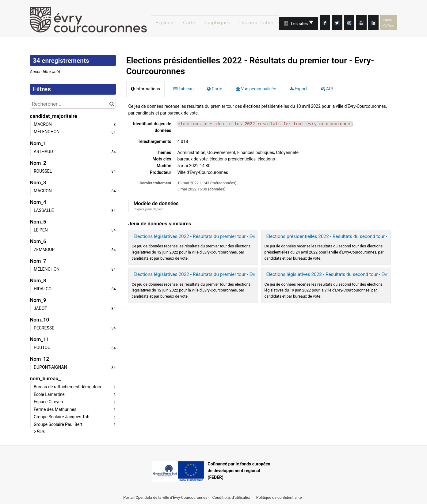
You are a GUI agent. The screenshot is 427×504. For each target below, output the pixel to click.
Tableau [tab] (183, 89)
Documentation (261, 22)
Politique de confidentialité (279, 497)
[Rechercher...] (73, 104)
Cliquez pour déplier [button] (148, 209)
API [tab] (327, 89)
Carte (189, 22)
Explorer (162, 22)
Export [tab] (298, 89)
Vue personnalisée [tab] (256, 89)
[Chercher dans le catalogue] (112, 104)
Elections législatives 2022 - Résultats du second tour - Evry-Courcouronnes (345, 274)
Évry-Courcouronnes (190, 497)
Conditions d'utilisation (232, 497)
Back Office (409, 22)
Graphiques (219, 22)
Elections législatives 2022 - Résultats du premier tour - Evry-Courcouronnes (213, 236)
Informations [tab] (145, 89)
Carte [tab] (214, 89)
